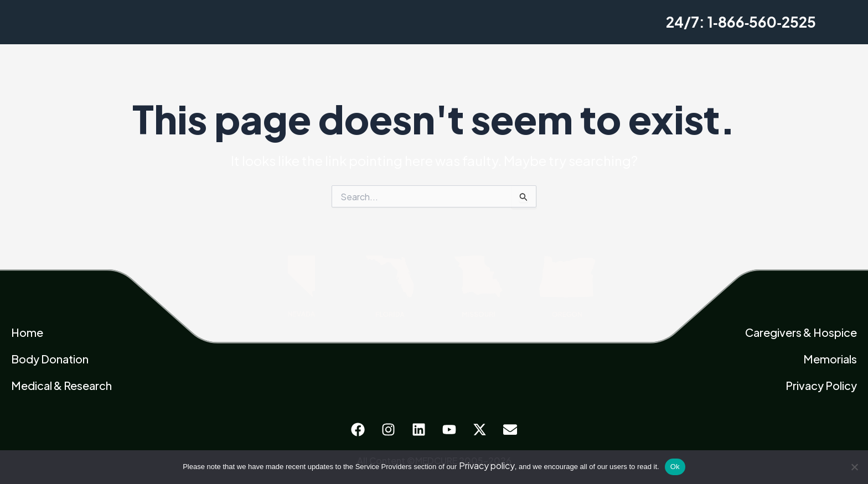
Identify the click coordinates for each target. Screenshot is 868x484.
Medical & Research (61, 385)
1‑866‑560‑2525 (762, 22)
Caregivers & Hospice (801, 332)
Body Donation (50, 359)
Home (27, 332)
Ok (675, 467)
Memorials (830, 359)
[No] (854, 467)
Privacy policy (487, 465)
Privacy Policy (821, 385)
